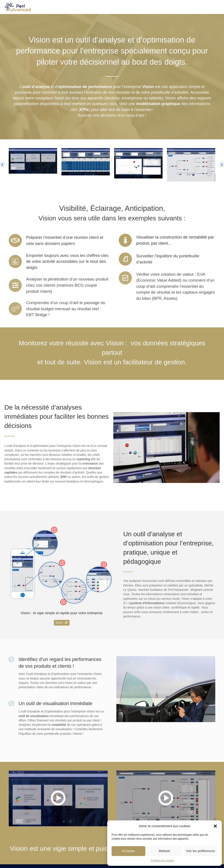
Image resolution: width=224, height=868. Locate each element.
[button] (215, 826)
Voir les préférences (201, 851)
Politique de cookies (162, 861)
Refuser (165, 851)
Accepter (128, 851)
